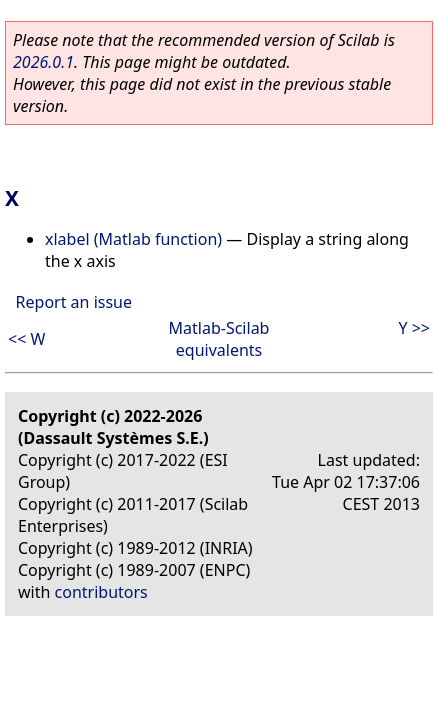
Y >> (414, 328)
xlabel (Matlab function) (133, 239)
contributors (101, 592)
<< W (26, 339)
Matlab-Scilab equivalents (219, 339)
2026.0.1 (43, 62)
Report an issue (74, 302)
